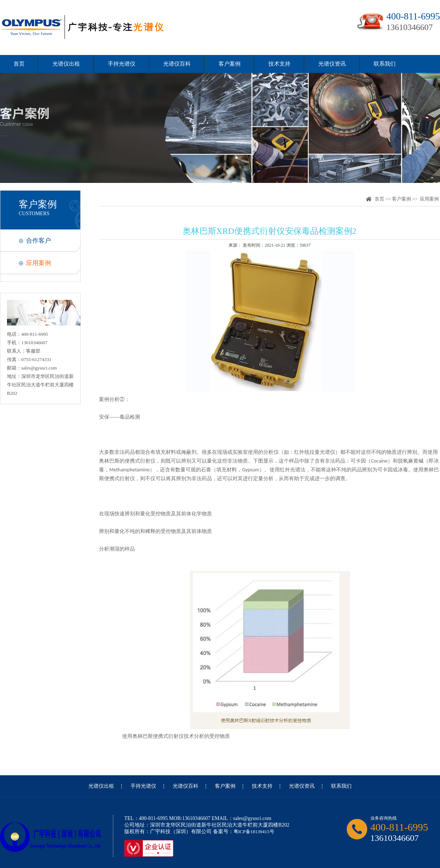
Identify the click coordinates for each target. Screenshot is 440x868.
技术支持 (279, 64)
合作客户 (38, 241)
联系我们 (385, 64)
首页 (19, 64)
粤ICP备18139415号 (254, 832)
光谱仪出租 (66, 64)
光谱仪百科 (177, 64)
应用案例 (38, 263)
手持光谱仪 (122, 64)
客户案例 (230, 64)
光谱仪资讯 (332, 64)
